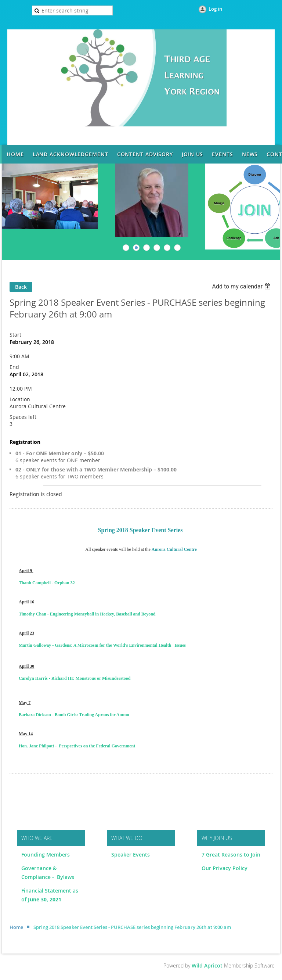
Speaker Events (131, 855)
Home (16, 927)
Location (20, 399)
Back (21, 287)
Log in (215, 9)
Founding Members (46, 855)
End (14, 367)
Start (15, 335)
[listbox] (242, 286)
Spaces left (23, 417)
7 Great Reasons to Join (231, 855)
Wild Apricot (207, 965)
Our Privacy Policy (225, 868)
